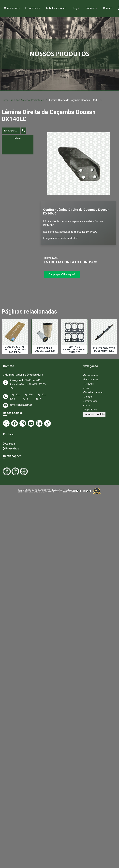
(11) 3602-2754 (15, 397)
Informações (90, 401)
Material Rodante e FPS (33, 100)
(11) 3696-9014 (28, 397)
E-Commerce (33, 8)
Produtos (90, 8)
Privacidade (11, 449)
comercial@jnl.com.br (17, 405)
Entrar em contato (94, 414)
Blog (74, 8)
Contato (108, 8)
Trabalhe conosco (56, 8)
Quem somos (12, 8)
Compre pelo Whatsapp (62, 274)
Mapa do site (90, 410)
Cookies (9, 444)
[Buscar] (24, 131)
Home (5, 100)
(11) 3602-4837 (41, 397)
